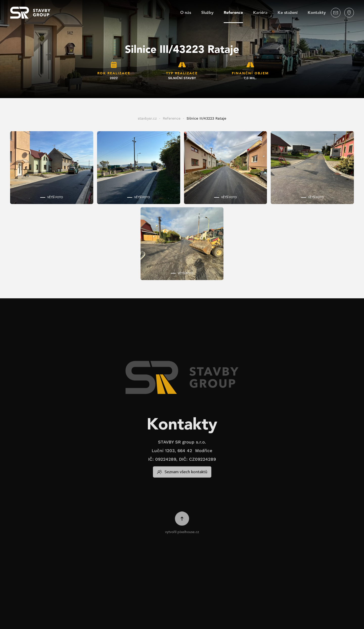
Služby (207, 13)
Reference (233, 13)
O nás (186, 13)
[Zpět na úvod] (30, 13)
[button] (52, 168)
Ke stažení (288, 13)
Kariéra (260, 13)
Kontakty (317, 13)
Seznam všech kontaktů (182, 466)
